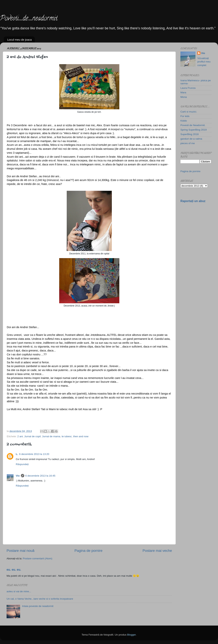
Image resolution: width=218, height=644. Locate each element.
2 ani (20, 436)
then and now (81, 436)
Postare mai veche (157, 551)
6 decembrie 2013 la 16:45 (40, 476)
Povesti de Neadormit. (193, 125)
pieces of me (188, 143)
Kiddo (184, 121)
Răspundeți (22, 464)
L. (17, 454)
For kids (185, 116)
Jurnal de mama (51, 436)
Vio (18, 476)
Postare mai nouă (20, 551)
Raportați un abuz (193, 201)
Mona (184, 97)
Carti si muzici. (189, 112)
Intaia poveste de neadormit (38, 606)
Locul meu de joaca (20, 40)
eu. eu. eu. (14, 570)
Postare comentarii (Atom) (37, 558)
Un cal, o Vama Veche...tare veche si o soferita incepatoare (40, 599)
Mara (183, 92)
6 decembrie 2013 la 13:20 (34, 454)
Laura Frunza (188, 88)
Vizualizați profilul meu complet (204, 62)
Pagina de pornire (88, 551)
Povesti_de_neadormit (29, 19)
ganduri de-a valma (191, 139)
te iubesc (67, 436)
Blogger (131, 635)
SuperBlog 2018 (190, 134)
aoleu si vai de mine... (19, 591)
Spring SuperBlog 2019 (194, 130)
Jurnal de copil (32, 436)
